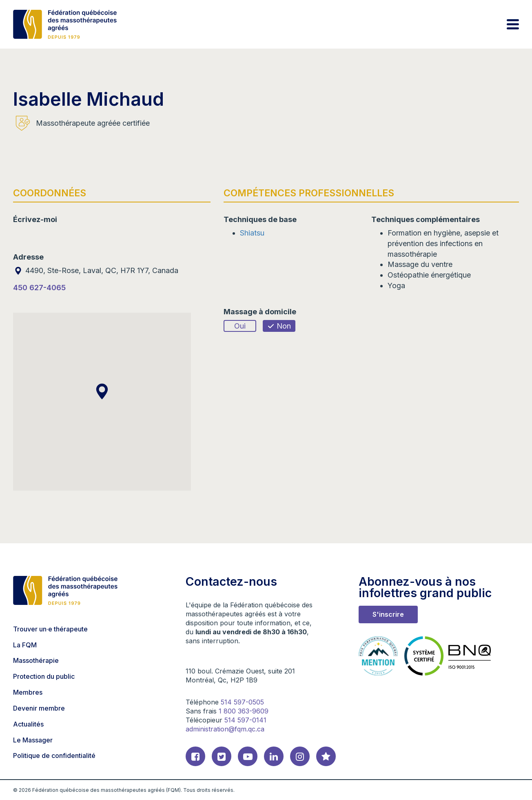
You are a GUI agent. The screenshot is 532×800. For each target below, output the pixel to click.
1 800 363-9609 (244, 711)
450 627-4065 (39, 288)
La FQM (25, 645)
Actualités (28, 724)
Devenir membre (39, 708)
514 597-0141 (245, 720)
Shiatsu (252, 233)
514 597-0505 (242, 702)
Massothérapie (36, 660)
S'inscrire (388, 614)
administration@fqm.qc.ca (225, 729)
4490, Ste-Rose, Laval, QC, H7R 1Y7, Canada (96, 270)
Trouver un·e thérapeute (50, 629)
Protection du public (44, 676)
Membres (28, 692)
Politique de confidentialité (54, 756)
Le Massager (33, 740)
